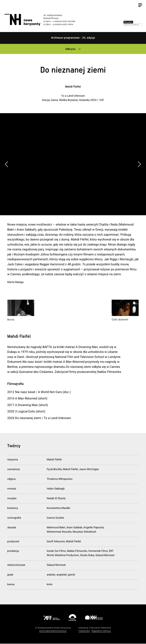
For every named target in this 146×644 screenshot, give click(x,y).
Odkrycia (70, 49)
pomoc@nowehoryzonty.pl (53, 631)
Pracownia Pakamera (100, 628)
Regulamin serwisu (101, 631)
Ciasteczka (84, 631)
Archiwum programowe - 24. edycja (73, 38)
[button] (139, 164)
